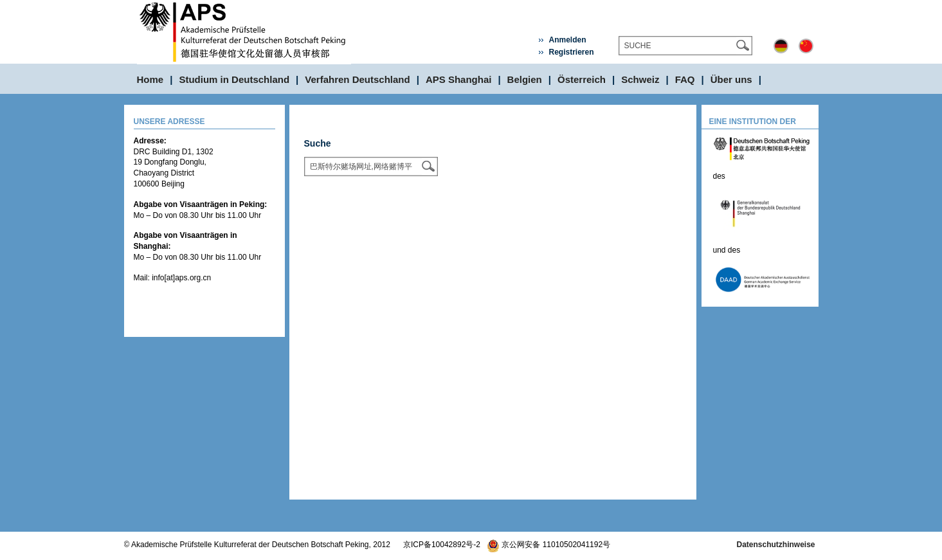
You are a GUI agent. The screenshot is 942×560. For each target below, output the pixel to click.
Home (150, 79)
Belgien (525, 79)
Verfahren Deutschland (357, 79)
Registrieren (571, 52)
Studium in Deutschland (234, 79)
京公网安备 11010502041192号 (548, 545)
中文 (806, 46)
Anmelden (567, 40)
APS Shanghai (459, 79)
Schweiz (640, 79)
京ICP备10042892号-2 (442, 545)
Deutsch (781, 46)
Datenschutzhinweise (775, 545)
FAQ (685, 79)
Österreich (582, 79)
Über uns (731, 79)
